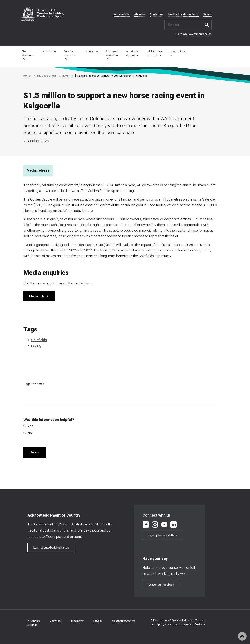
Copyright (56, 621)
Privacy (98, 621)
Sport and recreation (112, 53)
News (66, 76)
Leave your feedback (161, 585)
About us (140, 15)
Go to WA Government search (194, 34)
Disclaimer (77, 621)
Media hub (37, 296)
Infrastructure (176, 51)
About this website (123, 621)
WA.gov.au (34, 621)
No (28, 433)
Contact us (157, 15)
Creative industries (69, 53)
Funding (47, 52)
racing (36, 346)
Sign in (208, 15)
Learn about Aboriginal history (51, 548)
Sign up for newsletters (163, 535)
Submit (35, 453)
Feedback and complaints (183, 15)
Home (27, 76)
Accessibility (122, 15)
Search (208, 25)
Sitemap (32, 625)
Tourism (89, 52)
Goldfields (39, 340)
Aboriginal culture (132, 53)
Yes (28, 426)
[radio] (25, 426)
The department (28, 53)
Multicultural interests (155, 53)
